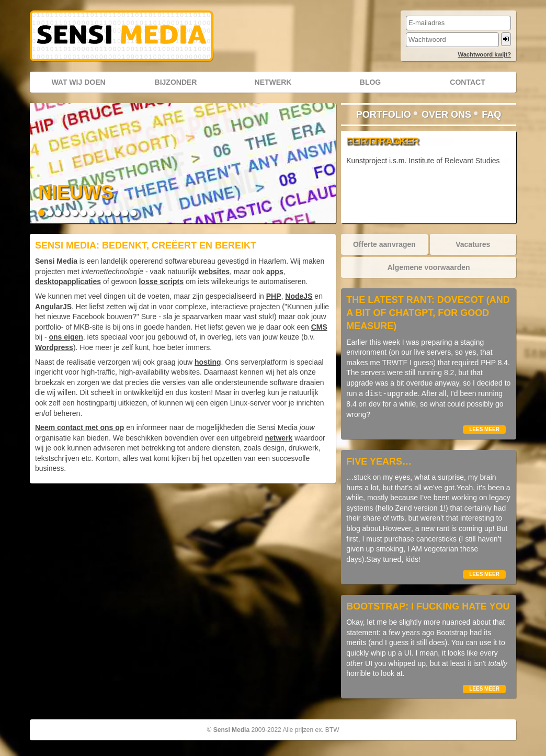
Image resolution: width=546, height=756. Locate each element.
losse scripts (161, 281)
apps (275, 272)
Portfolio (384, 115)
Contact (467, 82)
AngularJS (53, 307)
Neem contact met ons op (79, 427)
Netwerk (273, 82)
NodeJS (299, 296)
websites (214, 272)
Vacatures (473, 244)
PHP (274, 296)
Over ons (446, 115)
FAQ (491, 115)
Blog (370, 82)
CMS (319, 327)
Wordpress (54, 347)
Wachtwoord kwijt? (484, 54)
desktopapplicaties (68, 281)
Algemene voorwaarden (429, 267)
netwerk (278, 438)
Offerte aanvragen (384, 244)
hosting (208, 362)
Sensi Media (231, 730)
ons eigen (66, 337)
